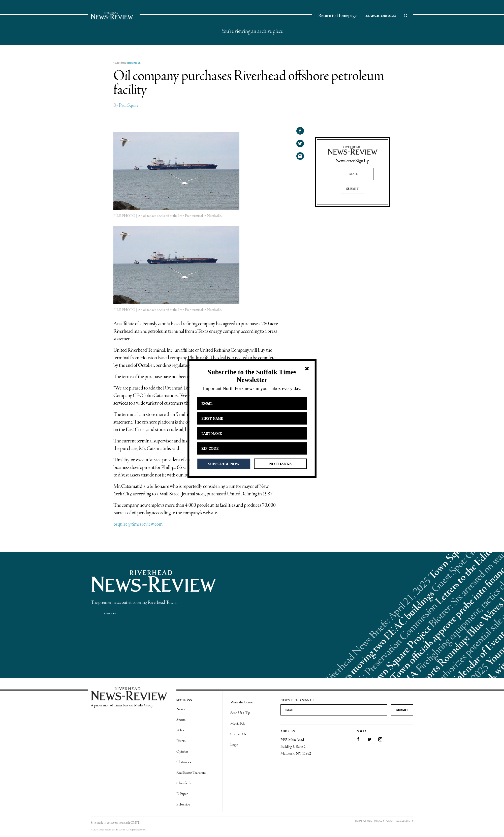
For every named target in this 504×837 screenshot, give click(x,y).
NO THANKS (280, 464)
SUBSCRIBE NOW (224, 464)
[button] (252, 376)
